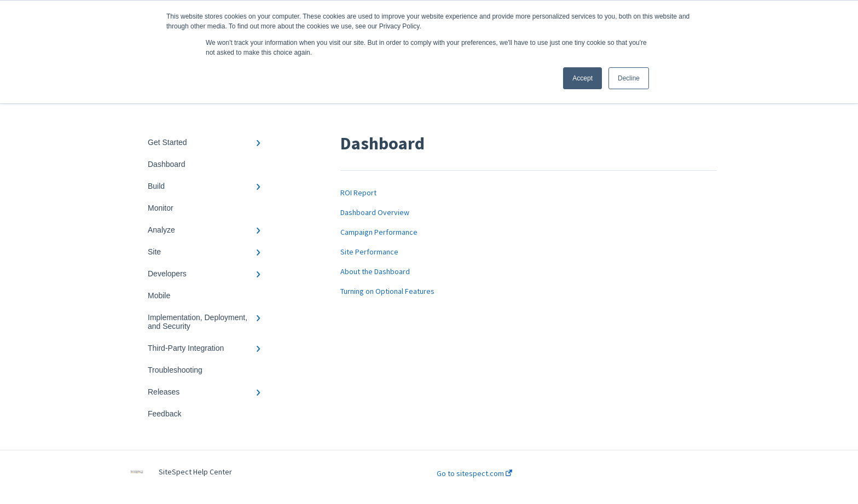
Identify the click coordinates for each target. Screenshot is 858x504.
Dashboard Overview (375, 212)
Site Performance (369, 252)
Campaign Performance (379, 232)
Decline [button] (629, 78)
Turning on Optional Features (387, 291)
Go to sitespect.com (474, 473)
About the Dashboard (375, 271)
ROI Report (358, 193)
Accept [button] (582, 78)
